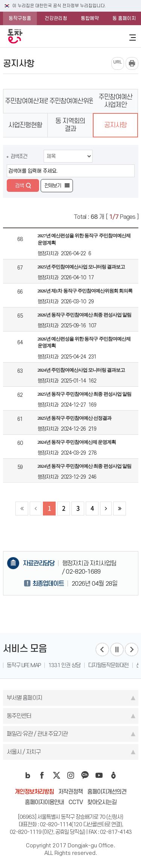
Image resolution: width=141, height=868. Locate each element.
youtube (99, 775)
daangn (114, 775)
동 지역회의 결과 (70, 125)
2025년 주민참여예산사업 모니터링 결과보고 (81, 267)
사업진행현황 (25, 125)
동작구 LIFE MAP (24, 665)
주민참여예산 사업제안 (115, 101)
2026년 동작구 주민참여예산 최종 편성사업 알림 (84, 315)
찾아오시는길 (102, 802)
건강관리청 (56, 18)
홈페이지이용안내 (44, 802)
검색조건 (19, 156)
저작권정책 (70, 792)
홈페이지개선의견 (107, 792)
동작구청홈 (20, 18)
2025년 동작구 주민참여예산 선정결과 (75, 418)
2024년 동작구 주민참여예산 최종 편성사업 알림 (84, 466)
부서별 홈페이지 (24, 698)
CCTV (76, 802)
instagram (71, 775)
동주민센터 (19, 716)
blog (28, 775)
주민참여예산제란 (27, 101)
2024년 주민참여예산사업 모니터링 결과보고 (81, 370)
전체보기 (53, 185)
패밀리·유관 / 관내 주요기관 (37, 734)
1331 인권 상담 (64, 665)
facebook (42, 775)
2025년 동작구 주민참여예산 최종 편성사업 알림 (84, 394)
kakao (85, 775)
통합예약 (90, 18)
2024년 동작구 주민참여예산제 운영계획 (77, 442)
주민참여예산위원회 (75, 101)
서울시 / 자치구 (24, 752)
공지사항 (115, 125)
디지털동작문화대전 (108, 665)
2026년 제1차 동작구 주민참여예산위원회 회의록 (85, 291)
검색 (20, 185)
